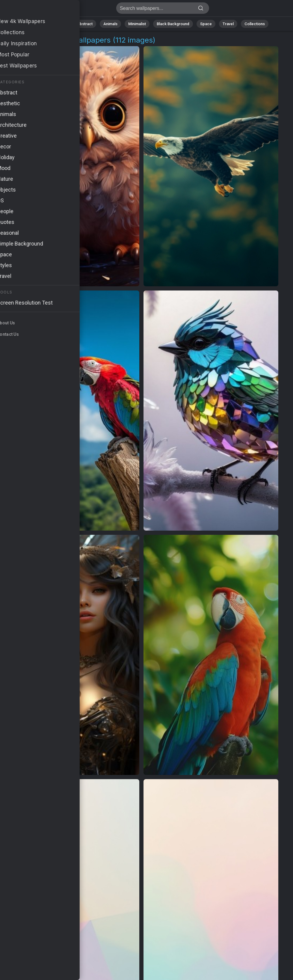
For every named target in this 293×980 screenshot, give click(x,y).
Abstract (85, 24)
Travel (228, 24)
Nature (60, 24)
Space (206, 24)
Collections (255, 24)
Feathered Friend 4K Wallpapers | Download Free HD (36, 10)
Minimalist (137, 24)
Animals (110, 24)
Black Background (173, 24)
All (41, 24)
